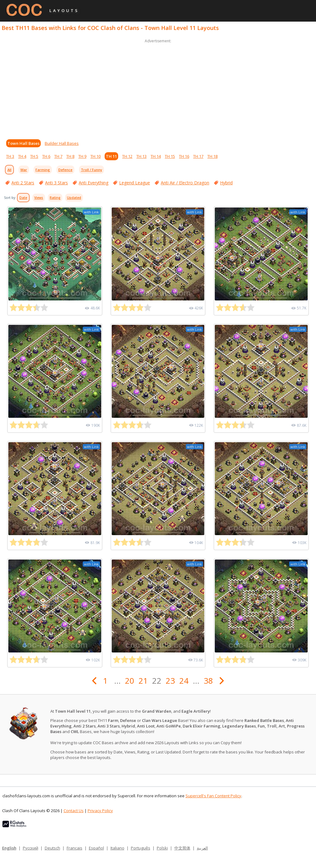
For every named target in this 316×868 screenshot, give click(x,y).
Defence (65, 170)
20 (130, 681)
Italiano (117, 848)
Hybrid (226, 183)
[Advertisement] (158, 88)
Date (23, 198)
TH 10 (96, 156)
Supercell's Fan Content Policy (213, 796)
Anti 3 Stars (56, 183)
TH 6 (46, 156)
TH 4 (22, 156)
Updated (74, 198)
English (9, 848)
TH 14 (156, 156)
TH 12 (127, 156)
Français (75, 848)
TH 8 (70, 156)
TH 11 (111, 156)
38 (208, 681)
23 (170, 681)
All (9, 170)
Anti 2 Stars (23, 183)
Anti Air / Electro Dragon (185, 183)
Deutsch (52, 848)
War (24, 170)
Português (141, 848)
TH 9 (82, 156)
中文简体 (182, 848)
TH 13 (141, 156)
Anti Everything (94, 183)
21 (143, 681)
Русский (31, 848)
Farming (43, 170)
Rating (55, 198)
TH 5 (34, 156)
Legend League (135, 183)
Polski (162, 848)
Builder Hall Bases (62, 143)
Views (39, 198)
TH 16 (184, 156)
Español (96, 848)
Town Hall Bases (23, 143)
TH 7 (58, 156)
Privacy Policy (100, 811)
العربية (202, 848)
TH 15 (170, 156)
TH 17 (198, 156)
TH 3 (10, 156)
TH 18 (212, 156)
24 (184, 681)
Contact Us (74, 811)
